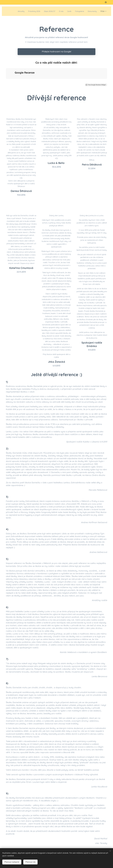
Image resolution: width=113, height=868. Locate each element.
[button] (6, 81)
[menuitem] (25, 11)
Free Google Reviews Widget (96, 85)
